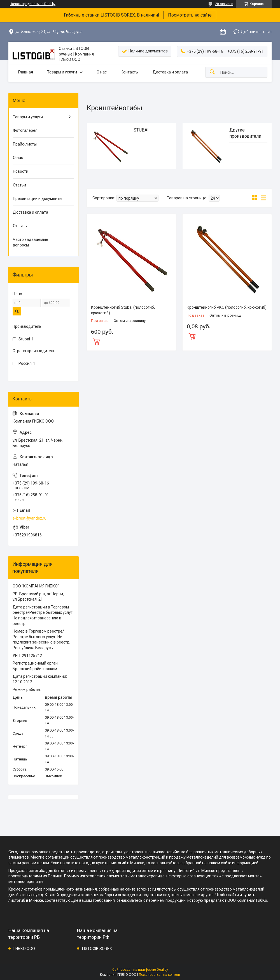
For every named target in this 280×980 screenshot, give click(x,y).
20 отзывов (224, 4)
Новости (21, 171)
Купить (131, 341)
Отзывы (20, 226)
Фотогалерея (25, 130)
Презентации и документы (38, 199)
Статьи (19, 185)
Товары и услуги (62, 72)
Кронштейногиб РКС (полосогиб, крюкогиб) (227, 307)
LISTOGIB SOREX (97, 949)
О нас (102, 72)
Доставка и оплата (170, 72)
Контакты (130, 72)
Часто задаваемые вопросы (31, 242)
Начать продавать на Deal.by (33, 4)
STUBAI (141, 130)
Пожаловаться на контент (160, 975)
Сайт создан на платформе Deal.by (140, 970)
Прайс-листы (25, 144)
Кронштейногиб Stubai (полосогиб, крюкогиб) (123, 310)
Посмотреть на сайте (190, 15)
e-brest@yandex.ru (30, 518)
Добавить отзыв (256, 32)
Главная (26, 72)
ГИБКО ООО (24, 949)
